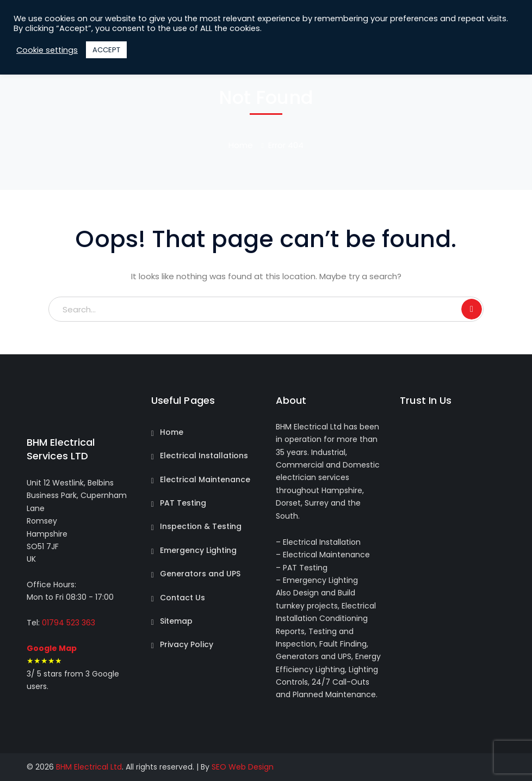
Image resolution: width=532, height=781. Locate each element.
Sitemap (176, 621)
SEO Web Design (243, 767)
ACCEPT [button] (106, 50)
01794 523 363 (67, 623)
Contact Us (183, 598)
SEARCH (472, 309)
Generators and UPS (200, 574)
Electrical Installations (204, 456)
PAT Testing (183, 503)
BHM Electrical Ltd (89, 767)
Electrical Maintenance (205, 479)
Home (241, 145)
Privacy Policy (187, 644)
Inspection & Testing (201, 526)
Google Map (52, 648)
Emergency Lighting (198, 550)
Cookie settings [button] (47, 50)
